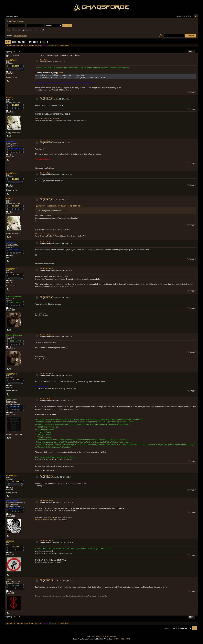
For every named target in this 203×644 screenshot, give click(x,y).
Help (14, 42)
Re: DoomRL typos (46, 97)
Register (44, 42)
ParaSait (10, 97)
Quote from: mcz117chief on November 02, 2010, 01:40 (59, 206)
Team (29, 42)
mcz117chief (12, 60)
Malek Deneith (12, 501)
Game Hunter (52, 46)
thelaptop (10, 141)
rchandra (10, 541)
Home (8, 42)
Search (22, 42)
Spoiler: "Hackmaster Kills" (44, 520)
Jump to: (168, 628)
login (15, 21)
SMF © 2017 (100, 636)
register (21, 21)
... (18, 52)
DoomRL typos (45, 60)
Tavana (9, 579)
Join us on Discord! (20, 36)
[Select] (60, 73)
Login (36, 42)
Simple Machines (110, 636)
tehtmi (45, 46)
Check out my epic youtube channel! (48, 118)
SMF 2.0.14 (91, 636)
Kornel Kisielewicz (14, 296)
